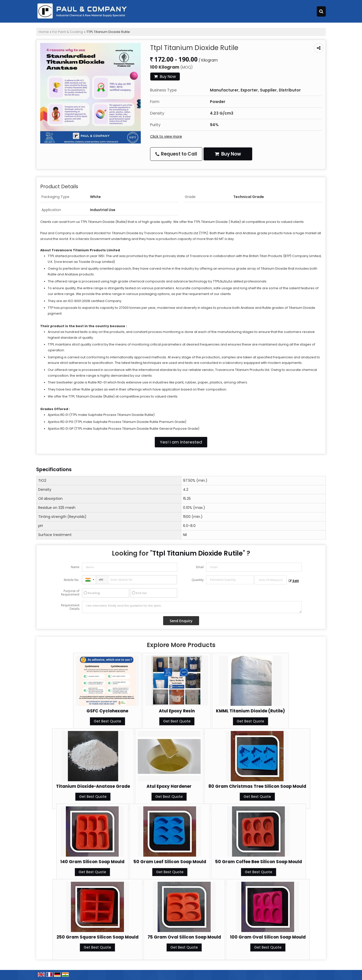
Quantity (198, 580)
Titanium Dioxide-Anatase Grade (93, 786)
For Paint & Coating (68, 32)
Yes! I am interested (181, 442)
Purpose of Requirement (70, 593)
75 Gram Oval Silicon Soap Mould (184, 937)
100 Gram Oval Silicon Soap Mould (268, 937)
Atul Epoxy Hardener (169, 786)
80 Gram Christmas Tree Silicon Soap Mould (257, 786)
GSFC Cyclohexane (107, 711)
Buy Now (165, 77)
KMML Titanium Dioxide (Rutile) (250, 711)
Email (200, 567)
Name (75, 567)
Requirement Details (70, 607)
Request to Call (176, 154)
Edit (294, 581)
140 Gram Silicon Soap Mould (92, 862)
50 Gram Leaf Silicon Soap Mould (170, 862)
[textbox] (271, 580)
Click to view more (166, 136)
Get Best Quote (107, 721)
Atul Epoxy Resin (177, 711)
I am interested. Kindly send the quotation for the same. (192, 607)
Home (44, 32)
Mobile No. (72, 580)
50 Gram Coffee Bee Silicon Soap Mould (259, 862)
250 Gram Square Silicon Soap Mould (98, 937)
